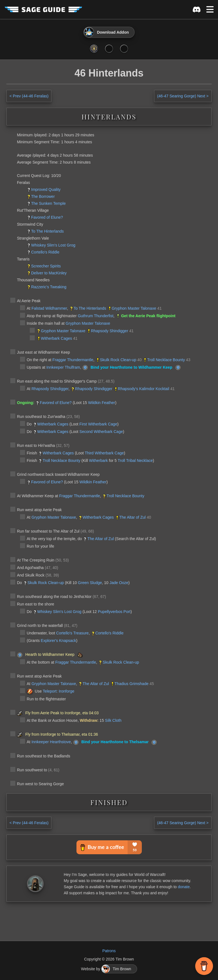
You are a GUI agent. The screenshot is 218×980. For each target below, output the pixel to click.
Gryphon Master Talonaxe (134, 308)
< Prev (29, 96)
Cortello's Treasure (72, 633)
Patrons (109, 951)
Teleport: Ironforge (59, 691)
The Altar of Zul (132, 517)
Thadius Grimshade (132, 684)
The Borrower (43, 196)
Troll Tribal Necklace (135, 461)
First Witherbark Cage (98, 424)
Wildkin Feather (102, 403)
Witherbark (98, 461)
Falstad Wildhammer (49, 308)
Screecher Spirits (46, 266)
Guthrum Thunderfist (96, 316)
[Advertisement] (109, 920)
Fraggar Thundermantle (73, 360)
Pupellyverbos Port (114, 612)
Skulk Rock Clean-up (118, 360)
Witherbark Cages (56, 338)
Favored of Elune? (47, 217)
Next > (183, 96)
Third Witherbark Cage (104, 453)
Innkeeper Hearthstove (51, 742)
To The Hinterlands (47, 231)
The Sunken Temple (48, 203)
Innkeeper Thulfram (63, 367)
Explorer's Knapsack (59, 641)
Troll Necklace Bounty (166, 360)
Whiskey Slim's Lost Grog (53, 245)
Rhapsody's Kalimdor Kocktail (144, 389)
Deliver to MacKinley (49, 273)
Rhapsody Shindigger (110, 331)
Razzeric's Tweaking (49, 287)
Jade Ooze (119, 583)
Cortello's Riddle (45, 252)
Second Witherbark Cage (101, 432)
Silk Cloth (113, 720)
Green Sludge (90, 583)
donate (184, 887)
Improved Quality (46, 189)
